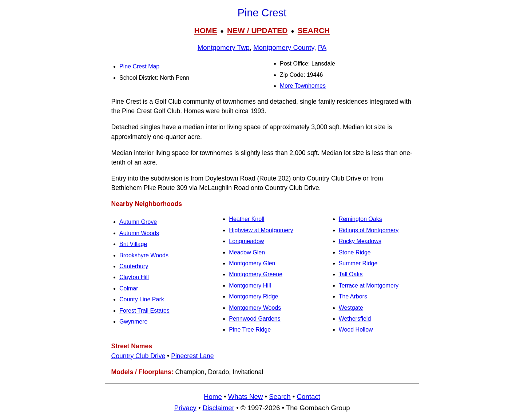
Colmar (129, 288)
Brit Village (133, 244)
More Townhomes (303, 86)
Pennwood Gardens (255, 319)
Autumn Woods (139, 233)
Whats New (246, 397)
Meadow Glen (247, 252)
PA (322, 47)
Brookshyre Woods (144, 255)
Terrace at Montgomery (369, 286)
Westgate (351, 308)
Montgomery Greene (256, 274)
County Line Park (142, 299)
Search (280, 397)
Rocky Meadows (360, 241)
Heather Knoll (247, 219)
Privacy (185, 408)
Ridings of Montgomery (369, 230)
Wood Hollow (356, 330)
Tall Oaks (351, 274)
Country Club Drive (138, 356)
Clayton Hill (134, 277)
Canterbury (134, 266)
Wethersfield (355, 319)
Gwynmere (133, 322)
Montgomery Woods (255, 308)
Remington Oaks (360, 219)
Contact (309, 397)
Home (213, 397)
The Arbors (353, 296)
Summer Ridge (358, 263)
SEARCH (314, 30)
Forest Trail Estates (144, 311)
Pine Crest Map (139, 66)
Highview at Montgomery (261, 230)
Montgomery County (284, 47)
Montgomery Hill (250, 286)
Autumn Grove (138, 222)
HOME (205, 30)
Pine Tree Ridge (250, 330)
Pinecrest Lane (192, 356)
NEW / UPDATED (257, 30)
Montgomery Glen (252, 263)
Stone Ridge (355, 252)
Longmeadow (246, 241)
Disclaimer (219, 408)
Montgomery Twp (224, 47)
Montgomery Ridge (253, 296)
